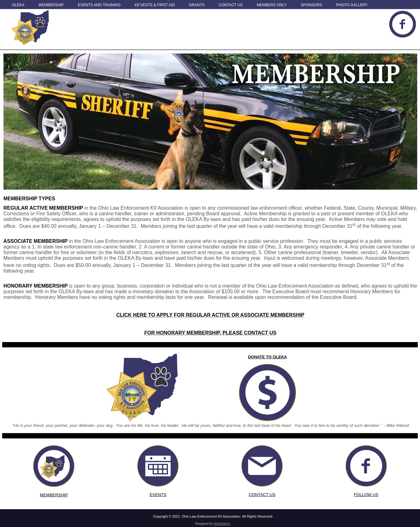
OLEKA (18, 5)
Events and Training (99, 5)
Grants (197, 5)
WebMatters (222, 524)
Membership (51, 5)
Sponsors (311, 5)
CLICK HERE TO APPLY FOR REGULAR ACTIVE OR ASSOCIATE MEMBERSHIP (210, 315)
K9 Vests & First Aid (155, 5)
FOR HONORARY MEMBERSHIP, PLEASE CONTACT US (210, 333)
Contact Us (231, 5)
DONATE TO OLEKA (267, 357)
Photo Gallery (352, 5)
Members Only (272, 5)
